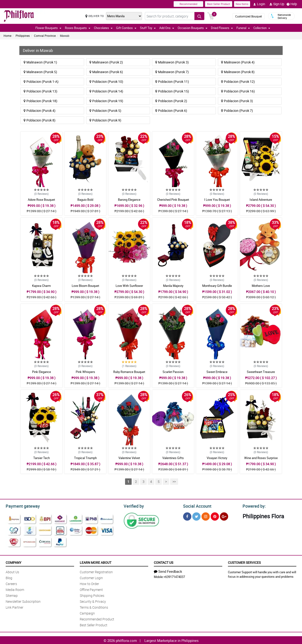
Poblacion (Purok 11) (172, 82)
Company (13, 562)
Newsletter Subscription (23, 601)
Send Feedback (168, 571)
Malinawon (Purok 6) (106, 72)
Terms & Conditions (94, 607)
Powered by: (253, 506)
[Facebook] (187, 516)
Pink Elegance (42, 372)
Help (292, 4)
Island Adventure (261, 200)
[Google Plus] (224, 516)
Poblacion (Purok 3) (237, 101)
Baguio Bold (85, 200)
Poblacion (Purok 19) (106, 101)
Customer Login (91, 577)
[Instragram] (206, 516)
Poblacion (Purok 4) (40, 111)
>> (174, 482)
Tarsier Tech (42, 458)
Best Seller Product (219, 4)
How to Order (89, 583)
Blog (9, 577)
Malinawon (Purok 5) (40, 72)
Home (7, 36)
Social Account (196, 506)
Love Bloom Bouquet (85, 286)
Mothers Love (261, 286)
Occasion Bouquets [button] (193, 28)
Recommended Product (97, 618)
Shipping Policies (92, 595)
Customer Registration (96, 571)
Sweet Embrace (217, 372)
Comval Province (45, 36)
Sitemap (12, 595)
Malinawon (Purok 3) (172, 62)
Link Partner (15, 607)
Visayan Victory (217, 458)
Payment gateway (21, 506)
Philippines (23, 36)
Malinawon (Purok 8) (238, 72)
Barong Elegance (129, 200)
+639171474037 (174, 576)
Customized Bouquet (249, 16)
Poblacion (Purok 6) (171, 111)
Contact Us (164, 562)
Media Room (15, 589)
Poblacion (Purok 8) (40, 120)
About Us (12, 571)
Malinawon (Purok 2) (106, 62)
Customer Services (244, 562)
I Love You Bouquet (217, 200)
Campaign (87, 613)
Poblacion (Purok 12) (238, 82)
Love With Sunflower (129, 286)
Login (259, 4)
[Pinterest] (215, 516)
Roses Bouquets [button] (78, 28)
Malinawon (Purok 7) (172, 72)
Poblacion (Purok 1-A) (41, 82)
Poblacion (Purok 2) (171, 101)
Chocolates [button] (103, 28)
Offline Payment (91, 589)
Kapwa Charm (41, 286)
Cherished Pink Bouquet (173, 200)
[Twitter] (196, 516)
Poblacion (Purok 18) (40, 101)
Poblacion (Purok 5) (105, 111)
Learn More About (96, 562)
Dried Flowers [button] (222, 28)
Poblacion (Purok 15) (172, 91)
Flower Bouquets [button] (48, 28)
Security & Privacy (93, 601)
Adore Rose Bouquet (41, 200)
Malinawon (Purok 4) (238, 62)
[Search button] (199, 16)
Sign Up (277, 4)
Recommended (188, 4)
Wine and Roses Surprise (261, 458)
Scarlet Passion (173, 372)
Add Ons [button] (167, 28)
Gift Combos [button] (126, 28)
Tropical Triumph (85, 458)
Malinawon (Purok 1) (40, 62)
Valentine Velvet (129, 458)
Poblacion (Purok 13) (40, 91)
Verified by (133, 506)
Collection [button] (262, 28)
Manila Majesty (173, 286)
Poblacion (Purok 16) (238, 91)
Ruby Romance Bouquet (129, 372)
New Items (242, 4)
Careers (11, 583)
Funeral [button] (243, 28)
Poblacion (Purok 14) (106, 91)
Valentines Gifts (173, 458)
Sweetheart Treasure (261, 372)
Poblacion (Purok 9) (105, 120)
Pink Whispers (85, 372)
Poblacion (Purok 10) (106, 82)
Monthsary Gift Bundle (217, 286)
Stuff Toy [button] (148, 28)
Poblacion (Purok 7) (237, 111)
